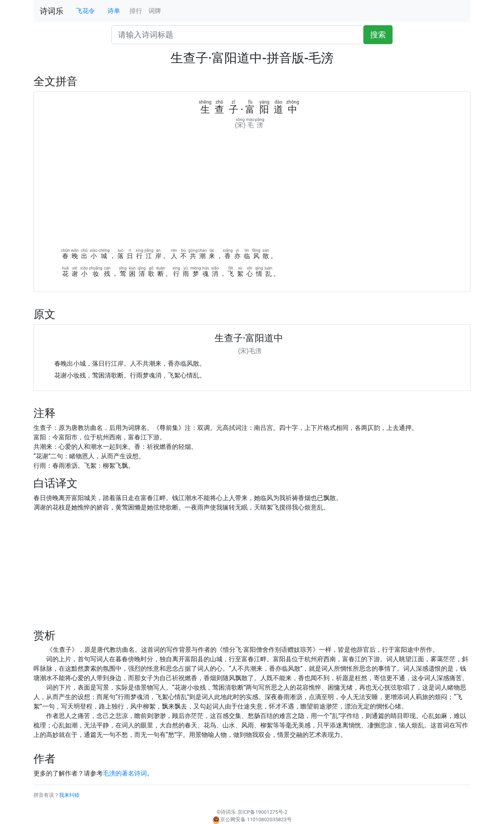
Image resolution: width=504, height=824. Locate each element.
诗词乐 (52, 11)
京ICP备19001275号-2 (262, 812)
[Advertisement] (252, 189)
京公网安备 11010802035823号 (252, 819)
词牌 (155, 11)
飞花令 (85, 11)
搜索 (378, 35)
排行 (136, 11)
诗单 (114, 11)
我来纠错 (69, 795)
